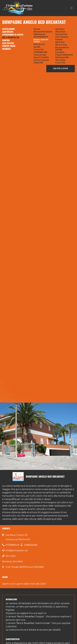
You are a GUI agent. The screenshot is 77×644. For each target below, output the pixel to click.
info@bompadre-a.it (17, 550)
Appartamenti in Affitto (13, 35)
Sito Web (11, 556)
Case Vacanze (8, 43)
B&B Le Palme (60, 42)
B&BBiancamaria (39, 34)
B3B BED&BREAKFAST (41, 37)
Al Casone (37, 29)
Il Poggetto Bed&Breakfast (64, 55)
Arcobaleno (59, 39)
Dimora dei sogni (39, 44)
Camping (6, 40)
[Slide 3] (44, 466)
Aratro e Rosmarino (62, 37)
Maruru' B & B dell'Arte (41, 57)
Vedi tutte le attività (61, 68)
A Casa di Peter (60, 63)
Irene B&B (37, 47)
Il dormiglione (60, 52)
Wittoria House (60, 32)
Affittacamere (8, 29)
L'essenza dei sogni (40, 55)
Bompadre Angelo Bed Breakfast (41, 40)
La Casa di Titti (39, 49)
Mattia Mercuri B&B (62, 57)
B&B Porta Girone (61, 45)
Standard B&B (38, 63)
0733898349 (12, 545)
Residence (6, 49)
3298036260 (31, 545)
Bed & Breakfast (11, 37)
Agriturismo (8, 32)
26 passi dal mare (61, 34)
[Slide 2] (39, 466)
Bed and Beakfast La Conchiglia (62, 48)
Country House (9, 46)
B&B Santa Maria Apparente (43, 32)
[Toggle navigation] (72, 8)
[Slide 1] (34, 466)
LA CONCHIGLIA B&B (40, 52)
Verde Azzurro (60, 29)
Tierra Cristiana (60, 60)
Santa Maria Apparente (41, 60)
